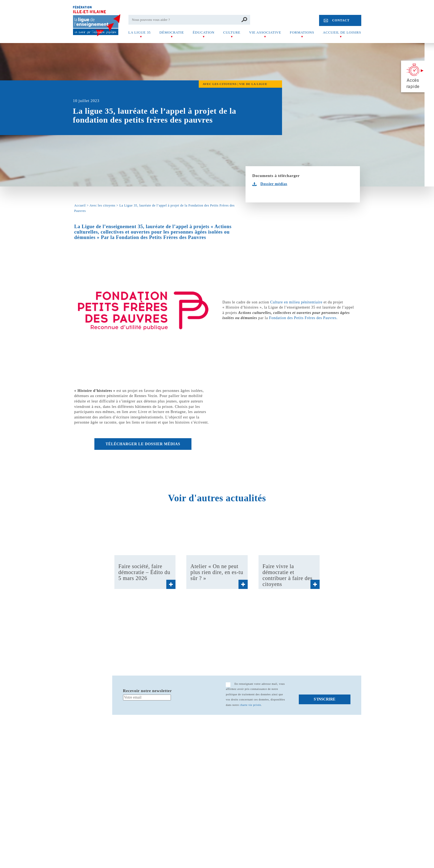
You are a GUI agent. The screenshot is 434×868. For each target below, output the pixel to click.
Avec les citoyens (102, 205)
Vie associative (265, 32)
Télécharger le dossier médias (143, 444)
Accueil (80, 205)
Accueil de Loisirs (342, 32)
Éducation (203, 32)
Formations (302, 32)
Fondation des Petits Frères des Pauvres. (303, 318)
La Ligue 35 (140, 32)
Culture (232, 32)
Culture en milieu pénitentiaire (296, 302)
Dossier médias (274, 184)
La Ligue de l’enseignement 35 (109, 227)
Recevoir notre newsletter (148, 691)
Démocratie (172, 32)
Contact (341, 20)
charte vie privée (251, 705)
